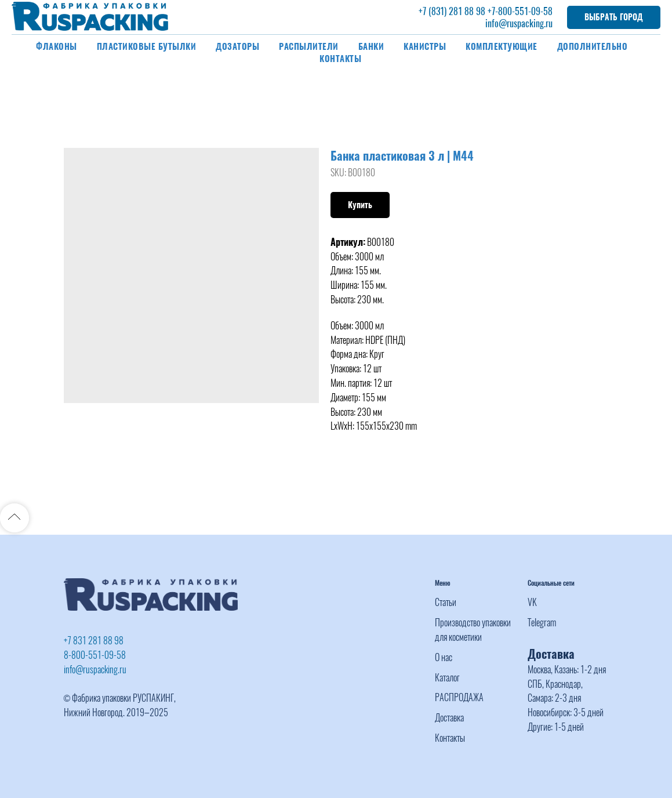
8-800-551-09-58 (95, 655)
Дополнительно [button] (593, 46)
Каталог (447, 678)
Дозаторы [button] (237, 46)
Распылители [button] (309, 46)
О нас (444, 657)
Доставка (449, 718)
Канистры (425, 46)
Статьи (446, 602)
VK (532, 602)
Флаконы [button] (57, 46)
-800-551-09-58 (524, 11)
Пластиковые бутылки (147, 46)
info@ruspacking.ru (519, 23)
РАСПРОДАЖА (459, 697)
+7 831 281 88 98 (94, 641)
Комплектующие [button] (502, 46)
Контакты (340, 59)
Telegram (542, 623)
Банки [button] (371, 46)
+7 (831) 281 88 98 (452, 11)
